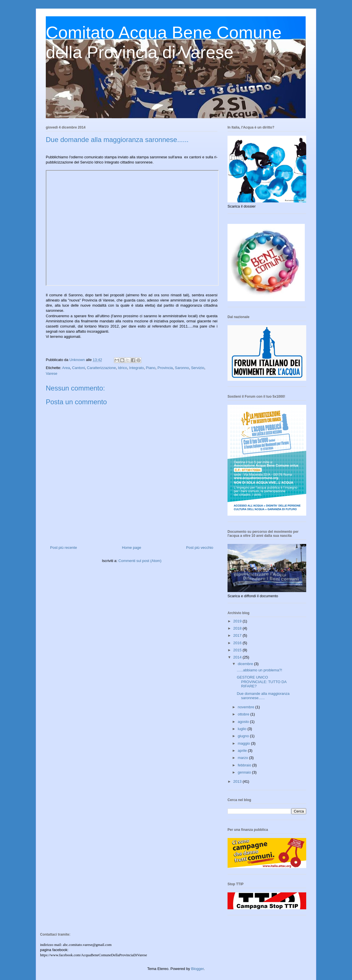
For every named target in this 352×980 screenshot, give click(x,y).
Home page (131, 548)
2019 (238, 621)
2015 (238, 650)
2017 (238, 635)
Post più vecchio (200, 548)
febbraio (245, 765)
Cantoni (79, 368)
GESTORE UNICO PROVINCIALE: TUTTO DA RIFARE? (261, 682)
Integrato (136, 368)
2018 (238, 628)
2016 (238, 643)
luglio (243, 729)
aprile (243, 751)
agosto (244, 722)
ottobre (244, 714)
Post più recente (64, 548)
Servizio (197, 368)
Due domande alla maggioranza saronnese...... (263, 696)
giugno (244, 736)
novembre (247, 707)
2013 (238, 781)
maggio (244, 743)
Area (66, 368)
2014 (238, 657)
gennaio (245, 772)
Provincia (165, 368)
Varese (52, 373)
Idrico (122, 368)
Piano (151, 368)
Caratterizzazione (101, 368)
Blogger (197, 969)
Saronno (182, 368)
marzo (244, 758)
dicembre (246, 664)
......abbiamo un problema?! (259, 670)
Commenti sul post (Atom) (140, 561)
